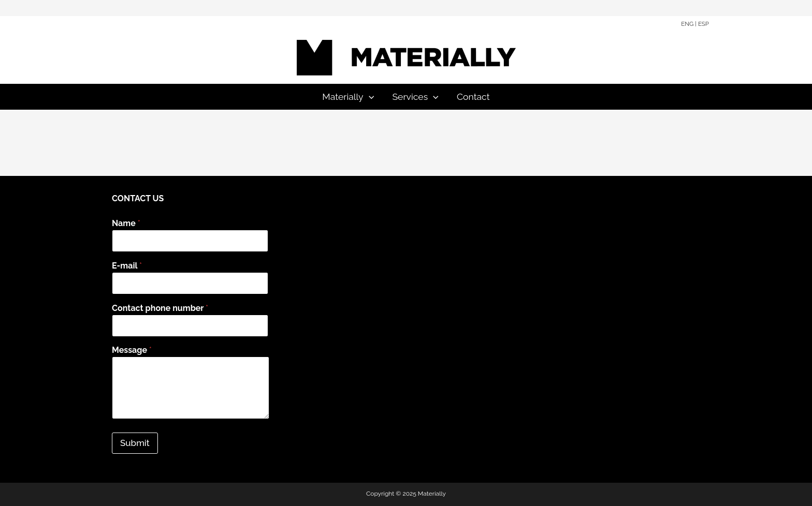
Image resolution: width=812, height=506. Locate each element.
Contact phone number (160, 308)
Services (415, 97)
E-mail (127, 266)
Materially (348, 97)
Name (126, 223)
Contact (473, 96)
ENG (687, 24)
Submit (135, 443)
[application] (369, 97)
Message (132, 350)
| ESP (702, 24)
